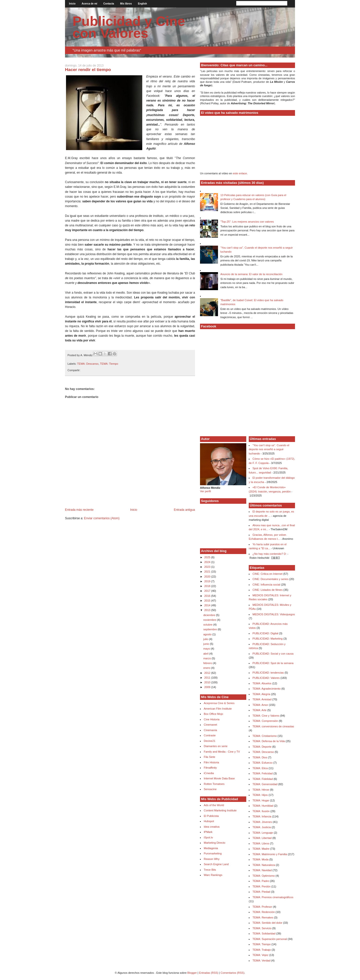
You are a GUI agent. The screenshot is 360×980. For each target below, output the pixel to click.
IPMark (208, 832)
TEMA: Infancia (262, 816)
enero (207, 668)
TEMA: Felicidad (263, 773)
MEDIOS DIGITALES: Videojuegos (274, 614)
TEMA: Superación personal (270, 939)
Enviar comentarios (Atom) (102, 518)
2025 (208, 557)
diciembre (210, 615)
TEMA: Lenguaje (263, 833)
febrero (208, 663)
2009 (208, 687)
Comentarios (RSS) (232, 973)
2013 (208, 610)
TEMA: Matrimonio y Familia (270, 854)
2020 (208, 577)
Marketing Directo (214, 843)
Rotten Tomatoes (214, 784)
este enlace (240, 173)
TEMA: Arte (259, 710)
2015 (208, 601)
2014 (208, 605)
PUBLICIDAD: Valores (266, 678)
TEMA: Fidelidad (263, 779)
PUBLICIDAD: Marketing (267, 639)
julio (206, 639)
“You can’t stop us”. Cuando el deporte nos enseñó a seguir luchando (269, 449)
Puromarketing (213, 853)
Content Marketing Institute (220, 810)
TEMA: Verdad (261, 960)
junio (206, 644)
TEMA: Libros (261, 843)
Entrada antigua (184, 510)
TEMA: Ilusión (261, 811)
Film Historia (211, 762)
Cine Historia (212, 719)
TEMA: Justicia (262, 827)
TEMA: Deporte (262, 747)
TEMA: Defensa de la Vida (269, 741)
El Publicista (211, 816)
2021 (208, 572)
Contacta (109, 4)
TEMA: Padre (261, 881)
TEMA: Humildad (263, 806)
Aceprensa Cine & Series (219, 703)
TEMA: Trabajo (262, 950)
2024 (208, 562)
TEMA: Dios (260, 757)
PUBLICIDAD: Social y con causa (273, 654)
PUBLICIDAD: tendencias (268, 673)
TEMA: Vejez (260, 955)
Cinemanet (210, 725)
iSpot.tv (208, 837)
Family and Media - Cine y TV (222, 752)
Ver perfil (205, 491)
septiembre (210, 629)
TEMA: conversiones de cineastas (273, 726)
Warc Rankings (213, 875)
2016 (208, 596)
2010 (208, 682)
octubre (208, 625)
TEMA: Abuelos (262, 683)
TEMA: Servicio (262, 928)
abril (206, 654)
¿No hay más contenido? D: (269, 554)
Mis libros (126, 4)
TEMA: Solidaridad (264, 933)
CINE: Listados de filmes (267, 590)
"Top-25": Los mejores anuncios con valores (247, 222)
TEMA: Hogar (261, 800)
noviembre (210, 620)
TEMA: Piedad (261, 892)
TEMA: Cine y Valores (266, 716)
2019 (208, 581)
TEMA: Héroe (261, 790)
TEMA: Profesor (262, 907)
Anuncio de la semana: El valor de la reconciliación (251, 274)
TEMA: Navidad (262, 870)
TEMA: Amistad (262, 699)
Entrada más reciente (79, 510)
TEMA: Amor (260, 705)
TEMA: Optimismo (264, 876)
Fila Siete (209, 757)
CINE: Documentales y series (270, 579)
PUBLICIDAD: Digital (265, 633)
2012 (208, 673)
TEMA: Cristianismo (265, 736)
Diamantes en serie (216, 746)
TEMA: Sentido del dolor (267, 923)
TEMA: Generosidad (265, 784)
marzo (207, 658)
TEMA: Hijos (260, 795)
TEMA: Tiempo (109, 364)
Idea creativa (212, 827)
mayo (207, 649)
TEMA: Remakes (263, 917)
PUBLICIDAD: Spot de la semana (273, 663)
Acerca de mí (89, 4)
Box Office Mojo (213, 714)
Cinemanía (210, 730)
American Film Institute (218, 709)
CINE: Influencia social (266, 585)
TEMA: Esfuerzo (262, 763)
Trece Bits (210, 870)
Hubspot (209, 821)
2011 (208, 678)
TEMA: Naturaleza (264, 865)
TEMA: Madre (261, 849)
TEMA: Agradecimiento (267, 689)
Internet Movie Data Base (219, 778)
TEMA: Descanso (88, 364)
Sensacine (210, 789)
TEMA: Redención (264, 912)
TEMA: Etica (260, 768)
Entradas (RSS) (209, 973)
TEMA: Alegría (261, 694)
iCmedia (209, 773)
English (142, 4)
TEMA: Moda (260, 859)
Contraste (210, 735)
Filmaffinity (210, 768)
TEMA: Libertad (262, 838)
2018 (208, 586)
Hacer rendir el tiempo (88, 70)
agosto (208, 634)
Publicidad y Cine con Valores (129, 27)
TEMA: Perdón (261, 886)
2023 (208, 567)
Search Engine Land (216, 864)
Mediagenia (211, 848)
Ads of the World (214, 805)
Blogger (192, 973)
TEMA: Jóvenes (262, 822)
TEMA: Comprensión (265, 721)
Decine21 (209, 741)
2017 (208, 591)
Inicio (72, 4)
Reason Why (212, 859)
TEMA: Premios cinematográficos (273, 897)
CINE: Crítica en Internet (267, 574)
